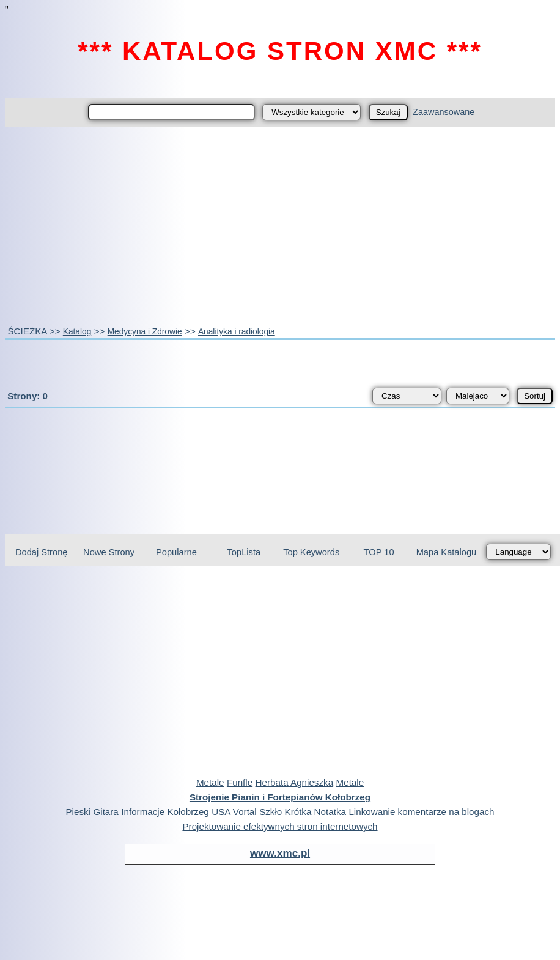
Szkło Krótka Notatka (303, 812)
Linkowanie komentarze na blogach (421, 812)
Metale (210, 782)
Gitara (105, 812)
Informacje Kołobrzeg (165, 812)
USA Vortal (234, 812)
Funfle (240, 782)
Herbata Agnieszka (294, 782)
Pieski (78, 812)
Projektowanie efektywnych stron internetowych (280, 826)
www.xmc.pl (280, 853)
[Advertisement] (280, 226)
